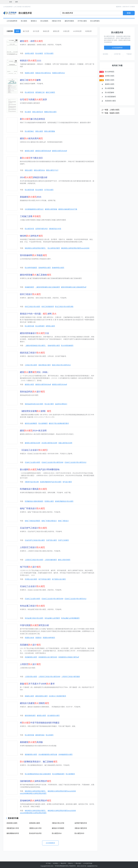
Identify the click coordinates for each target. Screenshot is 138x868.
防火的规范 (44, 21)
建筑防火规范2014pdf (60, 151)
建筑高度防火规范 (42, 696)
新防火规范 (39, 131)
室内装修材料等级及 (33, 255)
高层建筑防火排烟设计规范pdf (69, 657)
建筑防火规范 (29, 151)
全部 (17, 31)
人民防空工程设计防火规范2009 (49, 677)
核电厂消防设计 (63, 521)
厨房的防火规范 (35, 823)
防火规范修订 (29, 131)
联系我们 (56, 863)
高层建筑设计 (30, 645)
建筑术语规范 (69, 21)
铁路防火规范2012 (59, 73)
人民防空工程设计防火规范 (34, 560)
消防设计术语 (56, 21)
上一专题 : (105, 110)
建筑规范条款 (40, 735)
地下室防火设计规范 (59, 579)
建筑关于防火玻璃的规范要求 (59, 423)
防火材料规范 (40, 326)
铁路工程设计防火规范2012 (61, 365)
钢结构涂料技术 (31, 236)
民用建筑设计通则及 (33, 489)
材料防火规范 (50, 326)
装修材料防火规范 (58, 268)
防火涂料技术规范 (54, 248)
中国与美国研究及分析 (34, 625)
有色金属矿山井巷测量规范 (70, 618)
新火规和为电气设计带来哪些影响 (40, 470)
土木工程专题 (18, 7)
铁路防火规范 (29, 73)
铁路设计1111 (31, 61)
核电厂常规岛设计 (32, 508)
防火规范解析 (110, 92)
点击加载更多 (50, 843)
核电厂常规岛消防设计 (49, 521)
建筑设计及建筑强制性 (34, 703)
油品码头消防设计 (61, 404)
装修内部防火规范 (54, 345)
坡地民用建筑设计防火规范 (64, 501)
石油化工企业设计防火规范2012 (75, 462)
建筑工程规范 (50, 92)
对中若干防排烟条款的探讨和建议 (40, 723)
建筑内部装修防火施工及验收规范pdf (74, 287)
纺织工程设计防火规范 (33, 307)
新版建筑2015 (31, 197)
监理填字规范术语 (42, 229)
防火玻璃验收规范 (58, 774)
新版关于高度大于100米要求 (37, 684)
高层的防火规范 (12, 823)
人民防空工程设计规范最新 (71, 677)
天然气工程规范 (63, 540)
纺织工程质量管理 (48, 307)
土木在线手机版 (88, 863)
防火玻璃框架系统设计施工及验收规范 (38, 774)
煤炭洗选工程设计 (32, 353)
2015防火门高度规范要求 (57, 696)
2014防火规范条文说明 (49, 443)
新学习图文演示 (31, 158)
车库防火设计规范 (31, 579)
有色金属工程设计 (32, 606)
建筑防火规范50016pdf (43, 151)
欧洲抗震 (88, 31)
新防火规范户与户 (52, 170)
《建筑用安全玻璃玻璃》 (36, 411)
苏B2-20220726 (82, 866)
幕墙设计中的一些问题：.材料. (38, 314)
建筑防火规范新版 (51, 209)
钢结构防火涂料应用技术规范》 (36, 248)
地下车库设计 (30, 567)
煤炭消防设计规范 (45, 365)
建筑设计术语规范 (58, 828)
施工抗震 (26, 31)
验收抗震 (46, 31)
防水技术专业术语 (35, 833)
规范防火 (34, 21)
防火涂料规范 (95, 21)
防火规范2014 (57, 833)
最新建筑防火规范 (31, 754)
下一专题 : (105, 113)
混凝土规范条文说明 (65, 443)
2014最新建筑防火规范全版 (48, 754)
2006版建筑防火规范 (65, 754)
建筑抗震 (56, 31)
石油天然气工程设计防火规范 (35, 540)
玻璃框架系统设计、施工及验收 (39, 762)
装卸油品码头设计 (32, 392)
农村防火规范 (29, 53)
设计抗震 (36, 31)
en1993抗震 (77, 31)
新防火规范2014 (39, 170)
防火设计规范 (49, 404)
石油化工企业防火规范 (33, 462)
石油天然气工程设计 (33, 528)
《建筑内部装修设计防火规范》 (36, 345)
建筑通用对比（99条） (35, 372)
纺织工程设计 (30, 294)
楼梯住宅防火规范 (50, 112)
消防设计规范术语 (81, 828)
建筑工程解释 (30, 80)
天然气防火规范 (51, 540)
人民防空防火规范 (31, 677)
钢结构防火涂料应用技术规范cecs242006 (75, 248)
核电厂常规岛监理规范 (33, 521)
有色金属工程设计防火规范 (34, 618)
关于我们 (48, 863)
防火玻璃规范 (43, 423)
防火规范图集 (110, 88)
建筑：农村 (31, 41)
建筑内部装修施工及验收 (36, 275)
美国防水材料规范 (49, 638)
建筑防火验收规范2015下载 (68, 209)
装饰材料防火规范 (45, 268)
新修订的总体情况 (32, 119)
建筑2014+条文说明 (33, 431)
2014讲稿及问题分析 (34, 177)
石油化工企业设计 (32, 586)
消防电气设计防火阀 (32, 482)
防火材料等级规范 (31, 268)
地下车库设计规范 (45, 579)
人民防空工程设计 (32, 547)
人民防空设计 (30, 664)
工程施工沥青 (30, 216)
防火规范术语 (27, 7)
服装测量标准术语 (13, 833)
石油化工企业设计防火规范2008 (52, 462)
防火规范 (24, 21)
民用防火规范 (49, 501)
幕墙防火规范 (110, 80)
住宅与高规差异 (33, 100)
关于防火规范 (82, 21)
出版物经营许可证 (92, 866)
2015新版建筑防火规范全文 (34, 209)
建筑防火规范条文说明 (33, 443)
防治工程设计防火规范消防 (64, 307)
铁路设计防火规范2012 (43, 73)
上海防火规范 (114, 110)
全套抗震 (66, 31)
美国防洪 (38, 638)
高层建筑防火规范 (31, 657)
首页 (11, 2)
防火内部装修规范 (67, 345)
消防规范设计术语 (55, 229)
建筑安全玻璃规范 (31, 423)
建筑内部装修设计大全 (34, 333)
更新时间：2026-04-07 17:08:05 (125, 7)
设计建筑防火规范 (53, 715)
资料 (17, 2)
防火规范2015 (79, 833)
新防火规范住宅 (38, 112)
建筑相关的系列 (31, 138)
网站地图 (78, 863)
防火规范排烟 (29, 735)
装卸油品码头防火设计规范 (34, 404)
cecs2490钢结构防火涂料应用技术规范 (33, 793)
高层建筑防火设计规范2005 (48, 657)
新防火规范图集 (50, 131)
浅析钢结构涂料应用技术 (36, 781)
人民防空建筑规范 (51, 560)
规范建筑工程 (40, 92)
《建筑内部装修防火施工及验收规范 (48, 287)
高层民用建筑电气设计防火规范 (51, 482)
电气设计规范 (67, 482)
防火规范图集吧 (110, 97)
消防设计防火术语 (58, 823)
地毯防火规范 (114, 113)
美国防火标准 (29, 638)
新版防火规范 (29, 696)
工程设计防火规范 (31, 365)
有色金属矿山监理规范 (52, 618)
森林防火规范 (110, 84)
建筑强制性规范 (30, 715)
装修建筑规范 (29, 287)
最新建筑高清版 (31, 742)
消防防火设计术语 (35, 828)
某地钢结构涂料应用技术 (36, 801)
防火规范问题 (29, 190)
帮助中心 (71, 863)
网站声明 (63, 863)
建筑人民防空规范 (64, 560)
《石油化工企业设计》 (34, 450)
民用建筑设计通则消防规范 (34, 501)
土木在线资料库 (8, 7)
